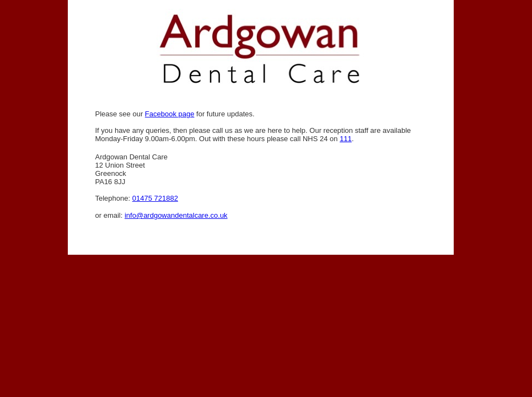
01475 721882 (155, 198)
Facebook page (170, 114)
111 (346, 139)
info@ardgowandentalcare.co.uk (176, 215)
